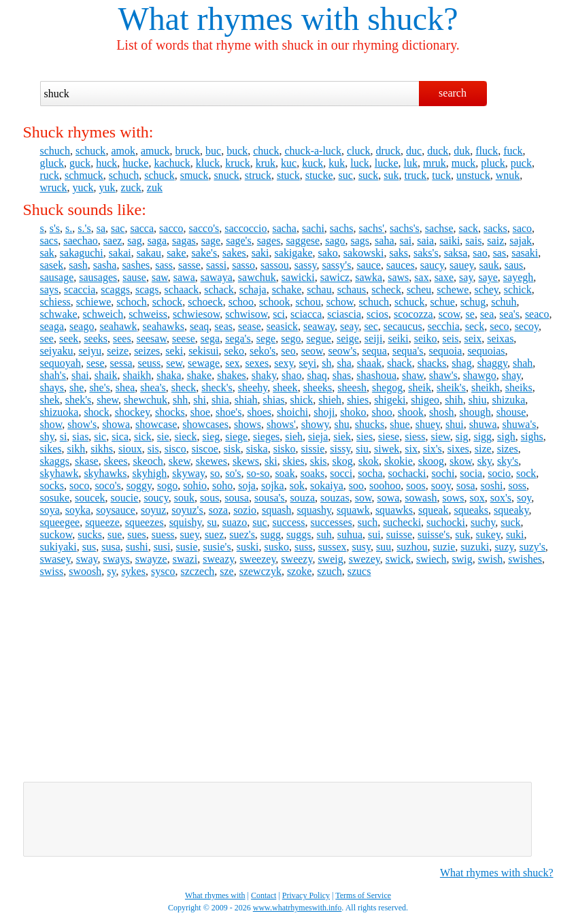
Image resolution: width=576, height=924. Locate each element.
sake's (205, 253)
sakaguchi (82, 253)
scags (147, 290)
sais (473, 241)
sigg (482, 436)
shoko (353, 412)
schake (287, 290)
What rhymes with (239, 19)
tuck (441, 175)
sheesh (352, 387)
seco (499, 326)
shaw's (443, 375)
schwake (59, 314)
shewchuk (146, 400)
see (47, 339)
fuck (513, 151)
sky (485, 461)
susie (187, 547)
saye (488, 277)
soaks (313, 473)
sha (344, 363)
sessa (121, 363)
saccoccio (245, 228)
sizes (508, 449)
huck (106, 163)
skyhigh (150, 473)
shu (342, 424)
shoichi (292, 412)
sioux (130, 449)
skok (369, 461)
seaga (52, 326)
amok (123, 151)
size (483, 449)
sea (487, 314)
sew (174, 363)
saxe (444, 277)
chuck (266, 151)
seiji (374, 339)
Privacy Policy (306, 895)
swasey (55, 559)
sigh (506, 436)
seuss (149, 363)
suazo (235, 522)
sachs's (405, 228)
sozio (245, 510)
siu (362, 449)
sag (134, 241)
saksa (456, 253)
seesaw (152, 339)
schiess (55, 302)
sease (250, 326)
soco (79, 485)
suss (304, 547)
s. (69, 228)
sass (164, 265)
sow (363, 498)
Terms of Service (363, 895)
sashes (136, 265)
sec (371, 326)
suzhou (412, 547)
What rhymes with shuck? (497, 873)
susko (277, 547)
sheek (285, 387)
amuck (155, 151)
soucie (125, 498)
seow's (343, 351)
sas (500, 253)
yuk (107, 187)
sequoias (486, 351)
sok (297, 485)
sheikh (486, 387)
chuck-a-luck (313, 151)
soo (356, 485)
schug (473, 302)
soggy (139, 485)
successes (331, 522)
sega (210, 339)
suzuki (475, 547)
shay (511, 375)
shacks (432, 363)
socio (499, 473)
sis (153, 449)
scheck (386, 290)
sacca (142, 228)
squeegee (60, 522)
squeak (433, 510)
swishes (525, 559)
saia (425, 241)
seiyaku (57, 351)
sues (137, 534)
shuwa (483, 424)
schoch (131, 302)
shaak (369, 363)
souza (303, 498)
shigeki (390, 400)
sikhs (102, 449)
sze (226, 571)
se (470, 314)
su (212, 522)
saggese (303, 241)
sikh (77, 449)
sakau (149, 253)
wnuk (508, 175)
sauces (401, 265)
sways (117, 559)
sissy (340, 449)
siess (415, 436)
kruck (237, 163)
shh (180, 400)
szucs (359, 571)
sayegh (518, 277)
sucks (90, 534)
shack (399, 363)
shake (199, 375)
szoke (299, 571)
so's (233, 473)
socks (52, 485)
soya (50, 510)
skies (294, 461)
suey (190, 534)
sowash (421, 498)
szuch (329, 571)
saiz (495, 241)
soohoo (385, 485)
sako (328, 253)
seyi (307, 363)
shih (454, 400)
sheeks (318, 387)
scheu (419, 290)
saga (157, 241)
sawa (184, 277)
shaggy (492, 363)
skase (87, 461)
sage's (239, 241)
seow (312, 351)
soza (218, 510)
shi (200, 400)
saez (113, 241)
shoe (200, 412)
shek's (78, 400)
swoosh (85, 571)
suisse (399, 534)
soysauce (116, 510)
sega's (238, 339)
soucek (90, 498)
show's (82, 424)
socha (370, 473)
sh (326, 363)
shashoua (376, 375)
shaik (106, 375)
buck (237, 151)
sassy (306, 265)
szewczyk (260, 571)
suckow (56, 534)
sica (120, 436)
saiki (450, 241)
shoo (382, 412)
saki (260, 253)
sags (360, 241)
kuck (312, 163)
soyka (78, 510)
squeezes (145, 522)
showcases (205, 424)
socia (471, 473)
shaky (264, 375)
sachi (313, 228)
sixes (458, 449)
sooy (441, 485)
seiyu (90, 351)
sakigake (294, 253)
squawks (394, 510)
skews (246, 461)
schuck (90, 151)
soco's (107, 485)
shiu (478, 400)
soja (247, 485)
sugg (271, 534)
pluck (493, 163)
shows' (281, 424)
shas (342, 375)
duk (462, 151)
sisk (232, 449)
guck (80, 163)
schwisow (246, 314)
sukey (488, 534)
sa (101, 228)
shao (291, 375)
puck (521, 163)
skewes (211, 461)
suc (346, 175)
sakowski (364, 253)
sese (96, 363)
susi (162, 547)
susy (361, 547)
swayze (151, 559)
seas (223, 326)
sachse (439, 228)
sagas (184, 241)
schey (486, 290)
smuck (194, 175)
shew (107, 400)
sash (78, 265)
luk (411, 163)
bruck (188, 151)
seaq (199, 326)
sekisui (203, 351)
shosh (441, 412)
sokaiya (327, 485)
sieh (294, 436)
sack (469, 228)
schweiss (148, 314)
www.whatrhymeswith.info (298, 908)
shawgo (480, 375)
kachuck (172, 163)
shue (400, 424)
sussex (333, 547)
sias (80, 436)
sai (405, 241)
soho (222, 485)
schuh (504, 302)
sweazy (218, 559)
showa (116, 424)
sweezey (257, 559)
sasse (189, 265)
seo (288, 351)
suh (324, 534)
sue (115, 534)
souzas (335, 498)
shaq (317, 375)
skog (343, 461)
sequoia (446, 351)
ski (271, 461)
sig (462, 436)
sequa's (408, 351)
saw (160, 277)
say (466, 277)
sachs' (371, 228)
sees (122, 339)
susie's (217, 547)
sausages (98, 277)
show (51, 424)
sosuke (55, 498)
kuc (289, 163)
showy (315, 424)
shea (125, 387)
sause (134, 277)
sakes (234, 253)
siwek (387, 449)
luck (360, 163)
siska (257, 449)
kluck (208, 163)
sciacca (306, 314)
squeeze (102, 522)
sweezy (297, 559)
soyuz (153, 510)
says (50, 290)
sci (279, 314)
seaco (537, 314)
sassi (216, 265)
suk (391, 175)
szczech (198, 571)
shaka (169, 375)
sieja (318, 436)
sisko (285, 449)
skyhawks (105, 473)
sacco (171, 228)
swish (490, 559)
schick (518, 290)
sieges (266, 436)
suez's (242, 534)
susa (111, 547)
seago (82, 326)
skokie (399, 461)
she (77, 387)
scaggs (115, 290)
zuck (131, 187)
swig (462, 559)
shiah (246, 400)
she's (99, 387)
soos (416, 485)
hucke (135, 163)
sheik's (451, 387)
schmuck (84, 175)
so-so (258, 473)
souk (184, 498)
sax (421, 277)
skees (116, 461)
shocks (170, 412)
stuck (288, 175)
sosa (466, 485)
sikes (51, 449)
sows (453, 498)
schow (340, 302)
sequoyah (61, 363)
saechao (81, 241)
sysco (163, 571)
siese (389, 436)
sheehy (253, 387)
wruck (54, 187)
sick (143, 436)
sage (211, 241)
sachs (342, 228)
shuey (428, 424)
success (289, 522)
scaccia (80, 290)
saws (398, 277)
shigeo (425, 400)
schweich (103, 314)
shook (411, 412)
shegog (387, 387)
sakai (120, 253)
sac (118, 228)
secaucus (403, 326)
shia (220, 400)
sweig (330, 559)
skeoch (148, 461)
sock (526, 473)
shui (455, 424)
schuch (55, 151)
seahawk (118, 326)
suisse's (434, 534)
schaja (253, 290)
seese (184, 339)
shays (52, 387)
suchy (483, 522)
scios (377, 314)
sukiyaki (58, 547)
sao (480, 253)
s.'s (84, 228)
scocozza (413, 314)
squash (277, 510)
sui (374, 534)
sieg (211, 436)
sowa (388, 498)
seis (450, 339)
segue (318, 339)
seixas (500, 339)
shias (274, 400)
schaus (352, 290)
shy (47, 436)
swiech (431, 559)
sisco (175, 449)
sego (291, 339)
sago (335, 241)
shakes (232, 375)
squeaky (511, 510)
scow (450, 314)
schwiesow (196, 314)
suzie (444, 547)
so (215, 473)
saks (399, 253)
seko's (262, 351)
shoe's (228, 412)
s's (55, 228)
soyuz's (187, 510)
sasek (52, 265)
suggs (299, 534)
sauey (461, 265)
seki (174, 351)
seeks (96, 339)
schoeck (205, 302)
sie (163, 436)
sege (266, 339)
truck (415, 175)
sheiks (519, 387)
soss (517, 485)
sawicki (298, 277)
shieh (330, 400)
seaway (319, 326)
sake (176, 253)
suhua (350, 534)
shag (461, 363)
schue (442, 302)
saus (514, 265)
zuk (155, 187)
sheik (420, 387)
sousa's (270, 498)
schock (167, 302)
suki (515, 534)
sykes (133, 571)
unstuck (473, 175)
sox (477, 498)
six (411, 449)
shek (50, 400)
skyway (188, 473)
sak (47, 253)
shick (302, 400)
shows (248, 424)
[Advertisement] (288, 680)
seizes (147, 351)
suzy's (532, 547)
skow (461, 461)
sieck (186, 436)
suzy (504, 547)
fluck (487, 151)
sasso (243, 265)
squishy (186, 522)
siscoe (205, 449)
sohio (195, 485)
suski (248, 547)
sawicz (335, 277)
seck (475, 326)
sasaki (525, 253)
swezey (365, 559)
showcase (156, 424)
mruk (435, 163)
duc (414, 151)
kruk (266, 163)
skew (180, 461)
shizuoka (60, 412)
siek (342, 436)
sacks (495, 228)
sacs (49, 241)
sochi (443, 473)
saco (522, 228)
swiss (52, 571)
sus (89, 547)
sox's (501, 498)
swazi (185, 559)
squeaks (471, 510)
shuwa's (520, 424)
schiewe (94, 302)
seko (234, 351)
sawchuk (257, 277)
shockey (132, 412)
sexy (284, 363)
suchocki (446, 522)
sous (209, 498)
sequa (375, 351)
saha (384, 241)
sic (100, 436)
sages (269, 241)
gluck (52, 163)
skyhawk (60, 473)
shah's (53, 375)
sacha (284, 228)
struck (258, 175)
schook (274, 302)
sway (87, 559)
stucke (319, 175)
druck (388, 151)
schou (308, 302)
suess (163, 534)
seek (69, 339)
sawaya (217, 277)
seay (349, 326)
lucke (387, 163)
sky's (508, 461)
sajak (521, 241)
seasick (282, 326)
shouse (511, 412)
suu (384, 547)
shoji (324, 412)
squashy (314, 510)
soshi (492, 485)
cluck (359, 151)
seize (118, 351)
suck (368, 175)
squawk (353, 510)
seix (473, 339)
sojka (273, 485)
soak (285, 473)
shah (523, 363)
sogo (167, 485)
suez (214, 534)
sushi (137, 547)
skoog (431, 461)
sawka (369, 277)
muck (464, 163)
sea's (509, 314)
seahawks (164, 326)
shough (475, 412)
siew (440, 436)
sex (232, 363)
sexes (257, 363)
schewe (453, 290)
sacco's (204, 228)
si (64, 436)
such (368, 522)
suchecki (402, 522)
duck (438, 151)
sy (111, 571)
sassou (275, 265)
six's (433, 449)
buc (213, 151)
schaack (182, 290)
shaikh (137, 375)
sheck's (217, 387)
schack (219, 290)
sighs (532, 436)
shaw (413, 375)
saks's (426, 253)
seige (348, 339)
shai (80, 375)
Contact (264, 895)
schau (319, 290)
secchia (444, 326)
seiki (398, 339)
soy (524, 498)
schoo (241, 302)
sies (365, 436)
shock (96, 412)
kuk (337, 163)
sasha (105, 265)
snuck (226, 175)
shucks (370, 424)
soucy (156, 498)
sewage (204, 363)
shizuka (508, 400)
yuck (83, 187)
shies (358, 400)
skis (319, 461)
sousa (237, 498)
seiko (426, 339)
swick (398, 559)
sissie (313, 449)
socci (341, 473)
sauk (489, 265)
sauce (369, 265)
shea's (153, 387)
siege (236, 436)
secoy (527, 326)
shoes (259, 412)
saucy (432, 265)
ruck (50, 175)
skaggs (55, 461)
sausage (57, 277)
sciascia (344, 314)
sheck (184, 387)
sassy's (336, 265)
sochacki (407, 473)
